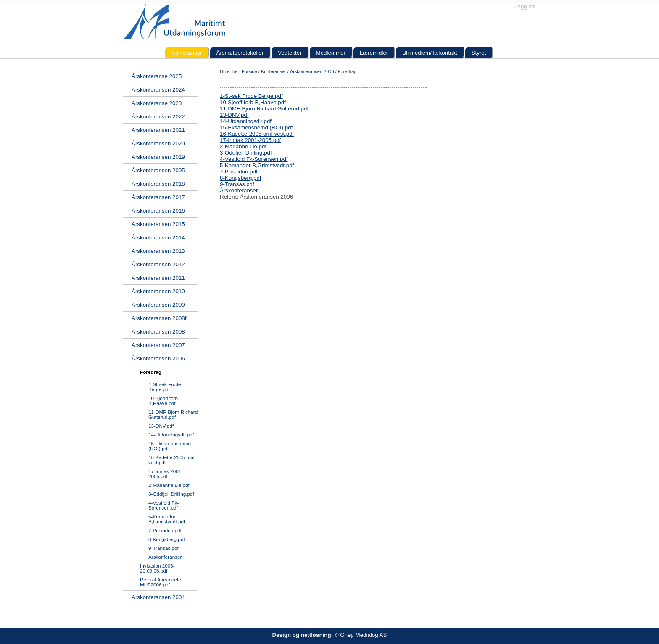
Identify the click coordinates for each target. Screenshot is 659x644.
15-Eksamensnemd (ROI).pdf (256, 127)
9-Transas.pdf (237, 184)
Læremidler (374, 53)
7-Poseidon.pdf (239, 172)
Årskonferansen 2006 (312, 71)
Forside (249, 71)
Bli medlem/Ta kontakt (430, 53)
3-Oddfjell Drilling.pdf (246, 153)
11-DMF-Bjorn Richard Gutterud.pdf (264, 109)
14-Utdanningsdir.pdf (246, 121)
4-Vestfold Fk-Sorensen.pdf (254, 159)
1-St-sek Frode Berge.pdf (251, 96)
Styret (479, 53)
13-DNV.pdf (234, 115)
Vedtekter (290, 53)
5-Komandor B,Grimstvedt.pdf (257, 165)
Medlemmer (331, 53)
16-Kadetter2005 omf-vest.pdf (257, 134)
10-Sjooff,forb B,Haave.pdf (253, 102)
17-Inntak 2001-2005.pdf (250, 140)
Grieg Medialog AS (363, 635)
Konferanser (187, 53)
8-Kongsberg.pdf (241, 178)
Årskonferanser (239, 191)
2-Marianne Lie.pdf (243, 146)
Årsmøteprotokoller (240, 53)
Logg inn (525, 7)
